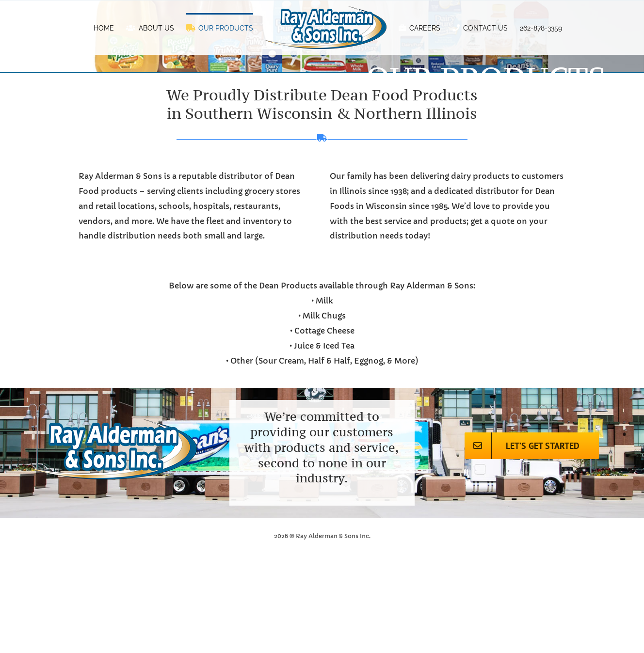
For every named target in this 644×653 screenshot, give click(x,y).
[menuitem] (104, 28)
